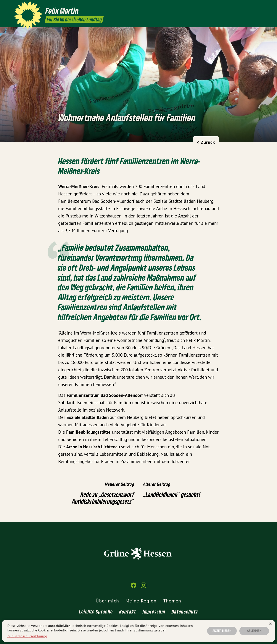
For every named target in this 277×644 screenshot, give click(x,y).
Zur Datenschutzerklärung (27, 636)
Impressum (154, 611)
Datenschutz (185, 611)
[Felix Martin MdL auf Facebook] (254, 6)
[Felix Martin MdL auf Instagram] (261, 6)
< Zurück (206, 142)
